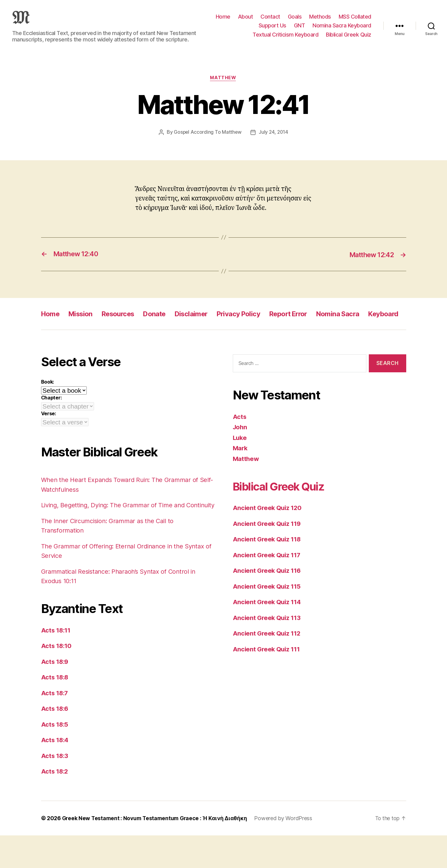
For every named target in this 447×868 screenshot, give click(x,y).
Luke (240, 461)
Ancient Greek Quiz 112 (268, 656)
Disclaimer (204, 323)
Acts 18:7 (55, 726)
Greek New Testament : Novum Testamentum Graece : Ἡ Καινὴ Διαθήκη (157, 851)
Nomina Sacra (362, 323)
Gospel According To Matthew (207, 142)
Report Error (308, 323)
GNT (300, 30)
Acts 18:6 (56, 741)
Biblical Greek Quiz (349, 39)
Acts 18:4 (56, 773)
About (246, 21)
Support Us (272, 30)
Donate (164, 323)
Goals (295, 21)
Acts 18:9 (56, 694)
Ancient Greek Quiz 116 (268, 594)
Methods (320, 21)
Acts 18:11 (57, 663)
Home (223, 21)
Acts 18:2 (55, 804)
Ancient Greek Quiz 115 (268, 609)
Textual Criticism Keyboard (285, 39)
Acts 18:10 (57, 679)
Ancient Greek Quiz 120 (268, 531)
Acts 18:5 (55, 757)
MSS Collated (355, 21)
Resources (124, 323)
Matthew (224, 87)
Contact (270, 21)
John (240, 450)
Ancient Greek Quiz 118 (268, 562)
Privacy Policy (255, 323)
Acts (240, 440)
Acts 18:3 (55, 788)
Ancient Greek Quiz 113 (268, 641)
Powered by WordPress (287, 851)
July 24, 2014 (274, 142)
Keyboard (58, 337)
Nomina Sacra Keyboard (342, 30)
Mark (241, 471)
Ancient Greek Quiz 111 (268, 672)
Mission (84, 323)
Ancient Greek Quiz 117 (268, 578)
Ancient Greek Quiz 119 (268, 547)
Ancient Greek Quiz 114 (268, 625)
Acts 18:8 (56, 710)
